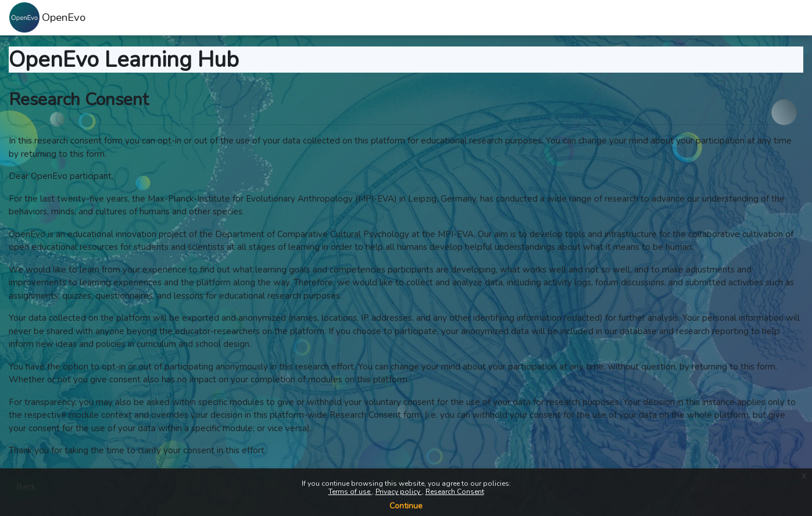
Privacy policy (399, 492)
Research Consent (455, 492)
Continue (406, 506)
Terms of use (350, 492)
